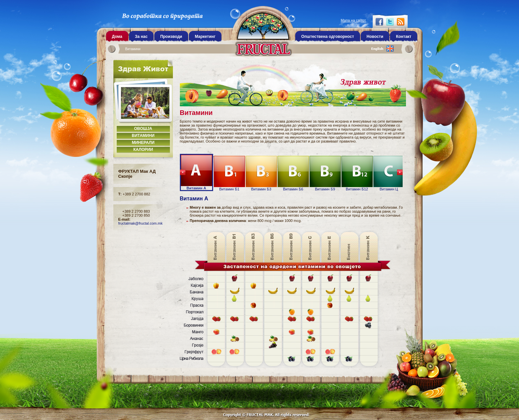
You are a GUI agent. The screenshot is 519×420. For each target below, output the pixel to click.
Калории (143, 150)
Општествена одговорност (327, 37)
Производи (171, 37)
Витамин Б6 (293, 173)
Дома (117, 37)
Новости (375, 37)
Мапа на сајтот (353, 20)
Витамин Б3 (261, 173)
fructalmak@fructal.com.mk (140, 223)
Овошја (143, 129)
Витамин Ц (389, 173)
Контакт (404, 37)
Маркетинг (205, 37)
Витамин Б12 (357, 173)
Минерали (143, 143)
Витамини (133, 49)
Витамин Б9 (325, 173)
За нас (141, 37)
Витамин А (196, 172)
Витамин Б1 (229, 173)
